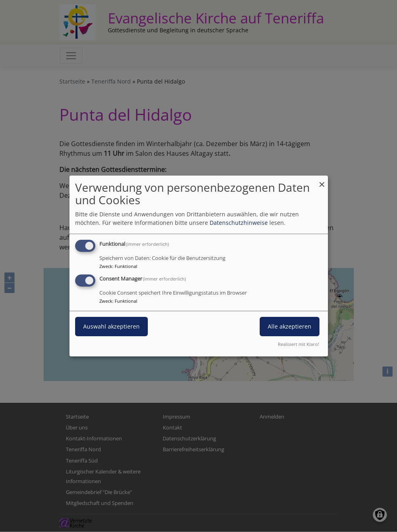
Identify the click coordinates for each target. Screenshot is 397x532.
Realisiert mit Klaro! (298, 344)
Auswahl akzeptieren (111, 326)
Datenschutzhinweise (239, 223)
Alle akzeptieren (290, 326)
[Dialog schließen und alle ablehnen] (322, 181)
